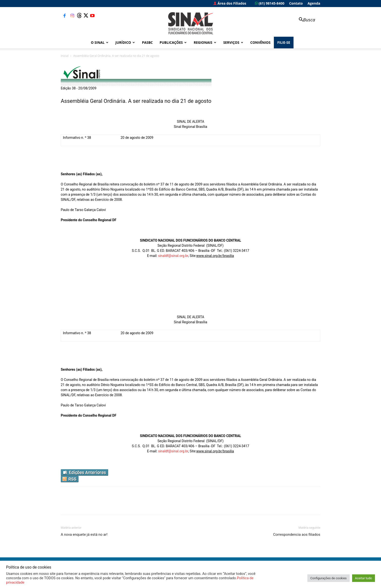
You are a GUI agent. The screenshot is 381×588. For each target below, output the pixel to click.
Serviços (233, 42)
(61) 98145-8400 (270, 3)
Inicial (65, 56)
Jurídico (125, 42)
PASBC (147, 42)
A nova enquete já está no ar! (84, 535)
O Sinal (100, 42)
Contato (296, 3)
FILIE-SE (284, 42)
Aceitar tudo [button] (364, 578)
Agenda (314, 3)
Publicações (173, 42)
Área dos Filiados (230, 3)
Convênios (260, 42)
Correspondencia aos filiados (297, 535)
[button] (305, 20)
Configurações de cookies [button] (328, 578)
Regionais (205, 42)
